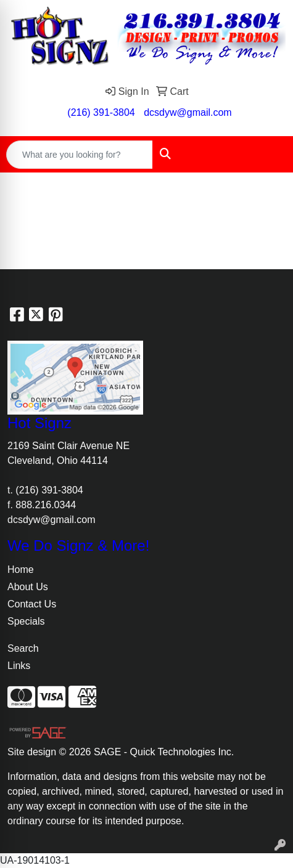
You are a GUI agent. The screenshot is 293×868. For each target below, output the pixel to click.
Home (21, 570)
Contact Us (32, 604)
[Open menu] (268, 155)
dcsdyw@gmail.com (188, 112)
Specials (26, 621)
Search (23, 648)
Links (19, 666)
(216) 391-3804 (101, 112)
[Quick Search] (80, 155)
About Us (28, 587)
